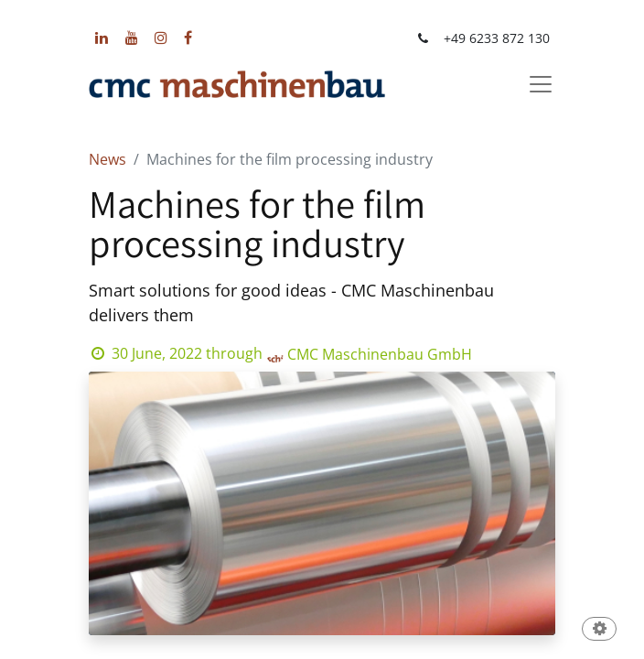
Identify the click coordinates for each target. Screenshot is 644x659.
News (107, 159)
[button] (599, 630)
